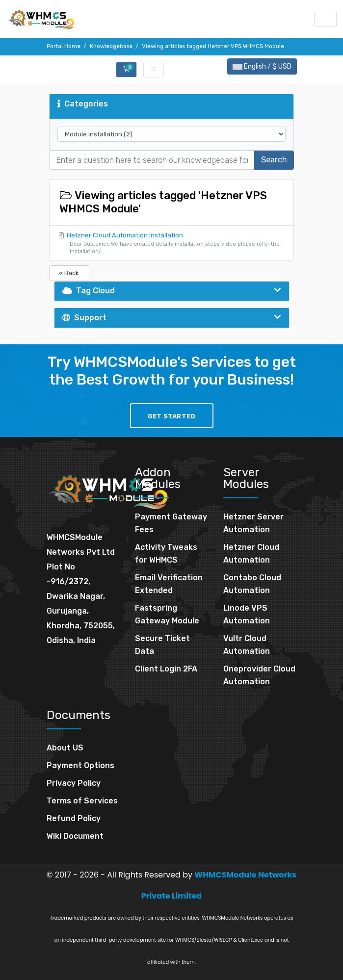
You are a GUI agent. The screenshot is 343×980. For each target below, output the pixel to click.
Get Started (172, 416)
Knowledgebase (111, 46)
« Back (69, 273)
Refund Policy (74, 818)
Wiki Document (75, 836)
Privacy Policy (74, 783)
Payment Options (80, 765)
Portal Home (64, 46)
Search (274, 160)
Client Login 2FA (166, 669)
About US (65, 748)
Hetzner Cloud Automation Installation (171, 244)
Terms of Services (82, 801)
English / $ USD (262, 66)
